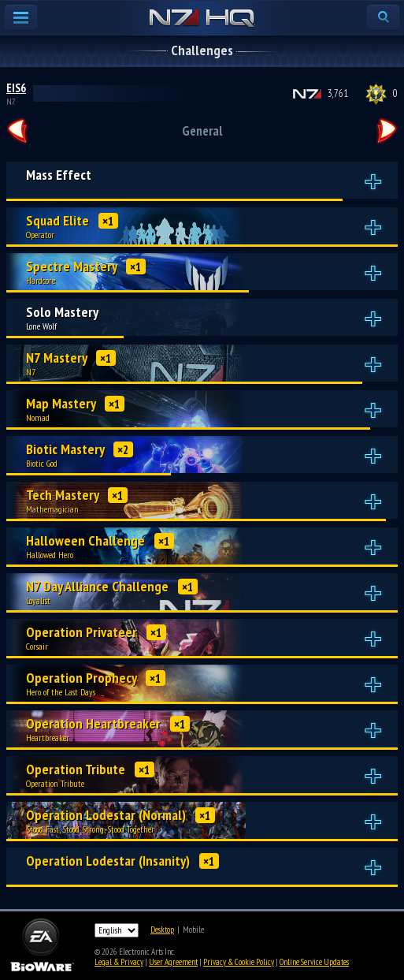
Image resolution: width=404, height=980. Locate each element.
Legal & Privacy (119, 962)
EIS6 (16, 88)
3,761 (338, 93)
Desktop (162, 930)
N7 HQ (202, 19)
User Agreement (173, 962)
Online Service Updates (314, 962)
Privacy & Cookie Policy (239, 962)
